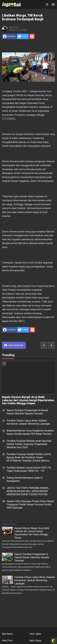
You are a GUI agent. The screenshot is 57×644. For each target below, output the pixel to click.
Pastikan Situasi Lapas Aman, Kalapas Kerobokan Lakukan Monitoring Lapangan (28, 422)
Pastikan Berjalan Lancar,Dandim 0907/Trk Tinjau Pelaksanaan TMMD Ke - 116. (29, 469)
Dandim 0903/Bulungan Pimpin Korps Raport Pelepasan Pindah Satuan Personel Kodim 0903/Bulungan (30, 504)
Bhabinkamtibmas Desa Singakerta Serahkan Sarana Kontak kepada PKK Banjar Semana (30, 432)
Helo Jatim (35, 634)
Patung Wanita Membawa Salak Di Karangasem (25, 479)
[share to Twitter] (23, 36)
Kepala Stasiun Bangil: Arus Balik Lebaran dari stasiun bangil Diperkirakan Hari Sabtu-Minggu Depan (28, 400)
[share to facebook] (9, 36)
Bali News (7, 634)
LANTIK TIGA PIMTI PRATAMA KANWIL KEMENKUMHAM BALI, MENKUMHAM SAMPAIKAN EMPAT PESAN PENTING (28, 491)
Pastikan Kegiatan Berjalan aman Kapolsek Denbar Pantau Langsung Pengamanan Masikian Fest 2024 (29, 444)
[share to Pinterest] (32, 36)
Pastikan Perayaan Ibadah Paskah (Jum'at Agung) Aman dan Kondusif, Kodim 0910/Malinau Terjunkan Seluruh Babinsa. (29, 457)
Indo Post (7, 641)
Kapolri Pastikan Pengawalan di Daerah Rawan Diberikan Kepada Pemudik (27, 412)
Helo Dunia (35, 641)
